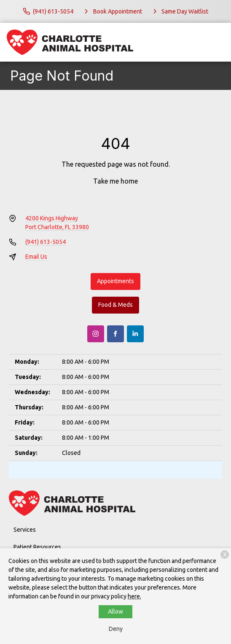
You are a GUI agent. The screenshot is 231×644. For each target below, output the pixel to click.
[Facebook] (115, 334)
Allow (115, 612)
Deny (116, 629)
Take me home (115, 181)
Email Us (36, 257)
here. (134, 596)
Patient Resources (37, 547)
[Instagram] (96, 334)
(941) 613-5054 (46, 242)
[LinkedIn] (135, 334)
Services (25, 530)
